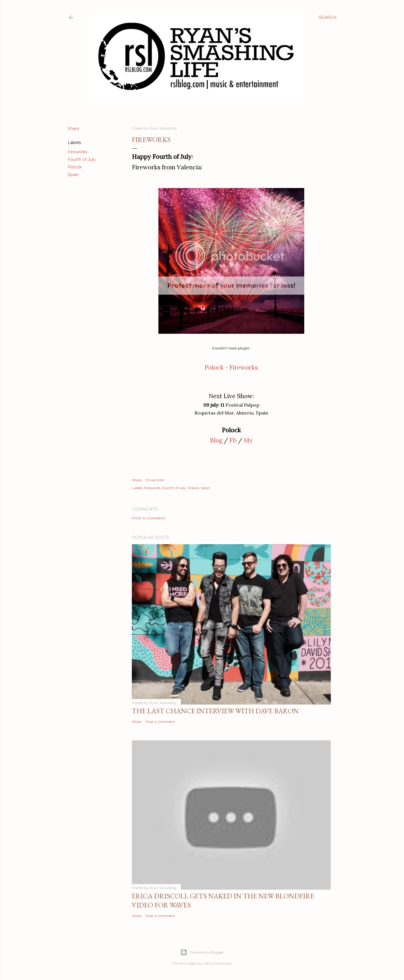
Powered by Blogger (202, 952)
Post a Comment (149, 518)
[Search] (328, 17)
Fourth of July (82, 159)
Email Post (155, 480)
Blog (216, 440)
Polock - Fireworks (231, 367)
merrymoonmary (217, 963)
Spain (73, 175)
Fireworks (77, 152)
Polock (75, 167)
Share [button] (74, 129)
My (248, 440)
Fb (233, 440)
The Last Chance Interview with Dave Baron (215, 711)
